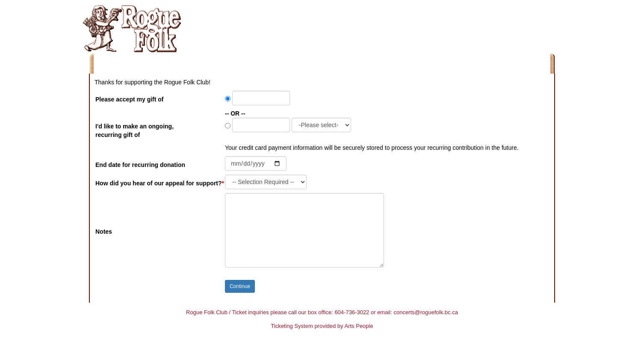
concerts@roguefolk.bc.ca (426, 312)
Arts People (359, 326)
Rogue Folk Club (207, 312)
